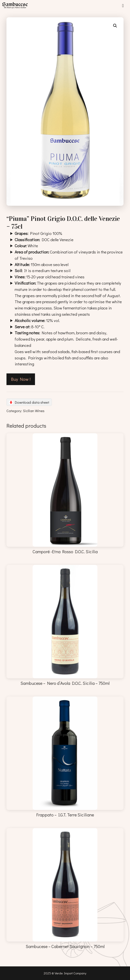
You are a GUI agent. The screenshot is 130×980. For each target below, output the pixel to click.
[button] (115, 26)
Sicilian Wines (34, 411)
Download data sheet (32, 402)
